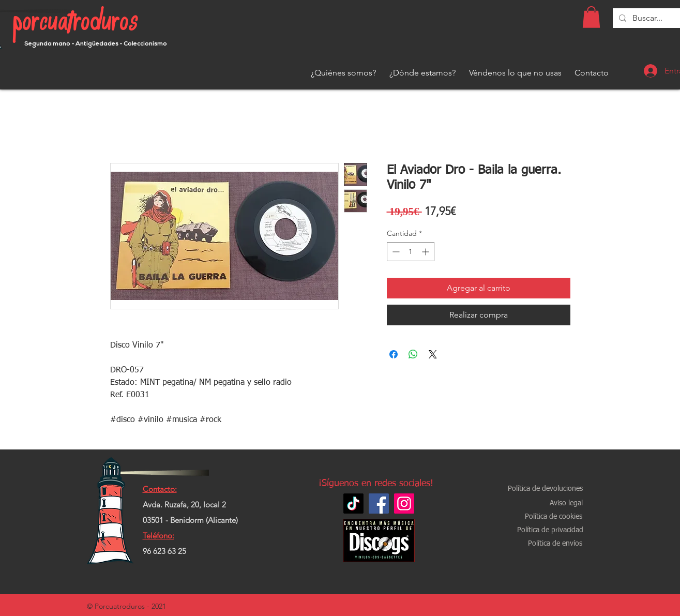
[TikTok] (353, 504)
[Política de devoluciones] (545, 489)
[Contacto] (592, 73)
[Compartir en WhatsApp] (413, 354)
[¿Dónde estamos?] (422, 73)
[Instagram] (404, 504)
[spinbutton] (411, 252)
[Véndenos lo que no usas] (515, 73)
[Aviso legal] (566, 504)
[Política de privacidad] (550, 530)
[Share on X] (433, 354)
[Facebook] (379, 504)
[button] (591, 17)
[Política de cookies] (554, 517)
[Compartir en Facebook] (394, 354)
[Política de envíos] (555, 544)
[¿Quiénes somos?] (343, 73)
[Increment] (426, 252)
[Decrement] (395, 252)
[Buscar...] (648, 18)
